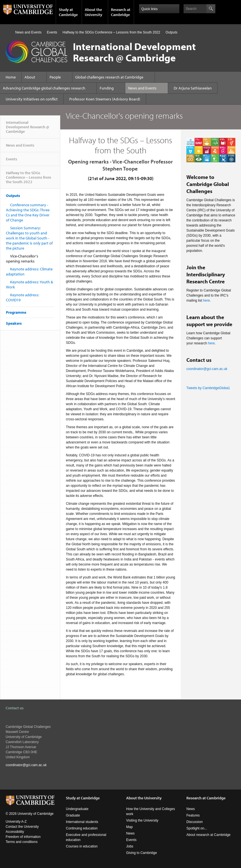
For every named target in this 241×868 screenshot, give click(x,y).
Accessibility (15, 832)
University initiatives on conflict (32, 99)
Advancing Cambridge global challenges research (44, 88)
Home (8, 32)
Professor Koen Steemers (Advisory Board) (105, 99)
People (55, 77)
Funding (107, 88)
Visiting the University (142, 820)
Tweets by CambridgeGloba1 (208, 388)
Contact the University (22, 827)
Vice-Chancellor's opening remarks (22, 259)
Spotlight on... (197, 828)
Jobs (130, 846)
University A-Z (16, 822)
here (206, 300)
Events (52, 32)
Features (193, 815)
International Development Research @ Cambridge (28, 129)
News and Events (28, 32)
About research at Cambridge (208, 835)
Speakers (14, 323)
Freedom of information (23, 837)
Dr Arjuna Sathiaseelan (193, 88)
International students (82, 822)
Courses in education (82, 846)
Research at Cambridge (121, 12)
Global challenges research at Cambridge (109, 77)
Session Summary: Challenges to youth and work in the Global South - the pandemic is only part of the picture (29, 238)
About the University (93, 12)
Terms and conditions (22, 842)
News (130, 833)
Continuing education (82, 828)
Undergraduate (77, 809)
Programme (16, 312)
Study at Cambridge (68, 12)
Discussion (195, 822)
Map (129, 827)
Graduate (73, 815)
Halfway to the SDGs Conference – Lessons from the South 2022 (111, 32)
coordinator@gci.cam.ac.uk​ (207, 369)
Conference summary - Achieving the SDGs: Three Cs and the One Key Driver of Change (28, 212)
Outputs (171, 32)
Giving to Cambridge (141, 853)
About (30, 77)
